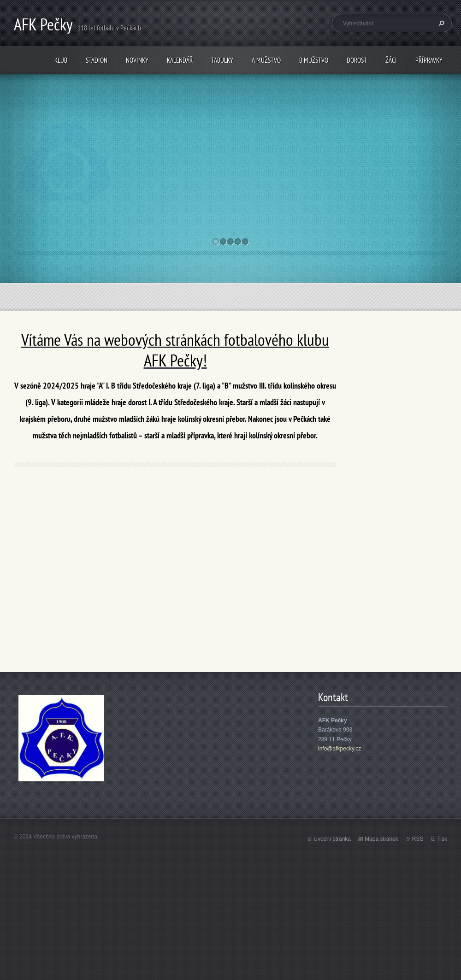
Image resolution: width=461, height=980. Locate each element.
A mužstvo (266, 60)
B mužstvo (314, 60)
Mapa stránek (381, 839)
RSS (418, 839)
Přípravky (429, 60)
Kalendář (180, 60)
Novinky (137, 60)
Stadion (97, 60)
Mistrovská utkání (175, 120)
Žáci (391, 60)
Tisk (442, 839)
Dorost (357, 60)
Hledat (440, 23)
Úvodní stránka (332, 839)
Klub (61, 60)
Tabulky (222, 60)
